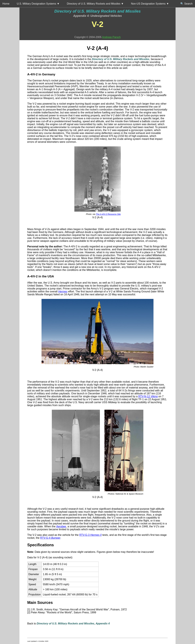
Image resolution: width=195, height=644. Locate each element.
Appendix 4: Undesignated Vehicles (98, 16)
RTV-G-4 (50, 538)
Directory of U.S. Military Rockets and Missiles (97, 11)
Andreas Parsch (111, 37)
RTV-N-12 (148, 396)
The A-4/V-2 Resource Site (108, 214)
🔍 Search (186, 4)
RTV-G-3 (90, 535)
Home (6, 4)
